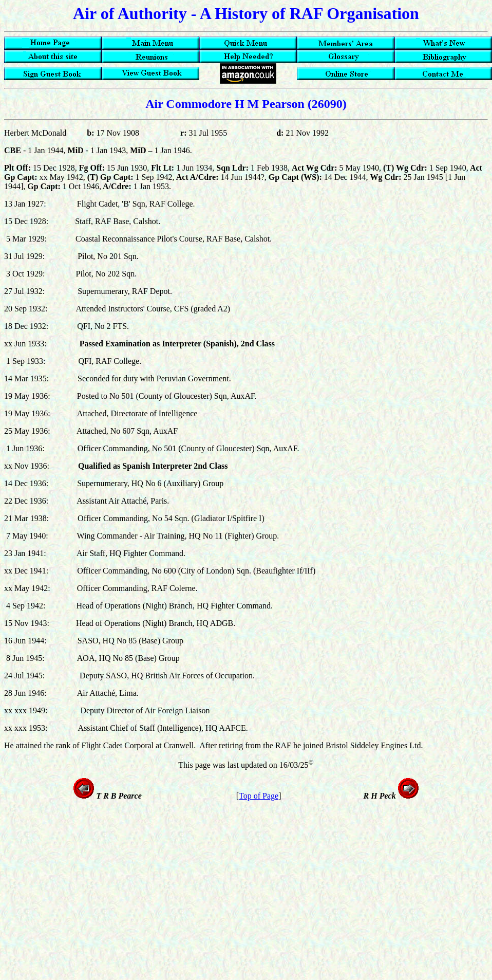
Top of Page (259, 796)
